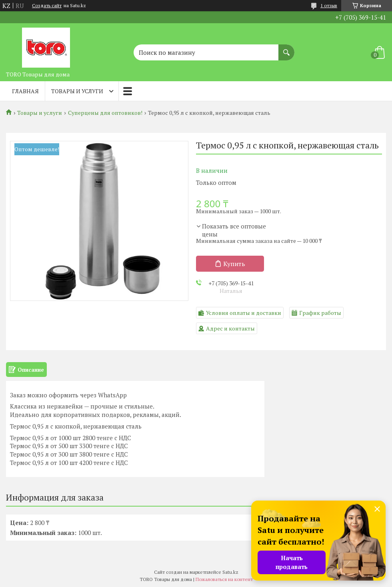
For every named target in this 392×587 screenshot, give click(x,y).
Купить (234, 264)
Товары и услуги (77, 91)
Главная (25, 91)
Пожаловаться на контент (224, 579)
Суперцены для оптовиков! (105, 113)
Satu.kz (230, 572)
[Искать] (286, 48)
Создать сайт (47, 6)
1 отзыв (329, 5)
